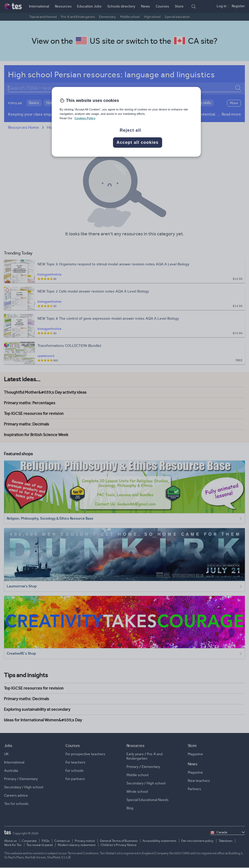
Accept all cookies (138, 142)
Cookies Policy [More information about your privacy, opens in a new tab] (85, 118)
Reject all (130, 130)
